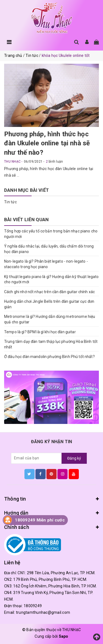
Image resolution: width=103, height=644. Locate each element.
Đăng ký (74, 458)
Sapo (64, 636)
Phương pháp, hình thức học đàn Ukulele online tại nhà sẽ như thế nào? (47, 143)
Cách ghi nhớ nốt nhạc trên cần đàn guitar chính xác (49, 292)
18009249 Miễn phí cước (40, 520)
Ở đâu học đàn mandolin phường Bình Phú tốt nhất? (49, 357)
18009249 (33, 606)
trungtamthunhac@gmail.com (43, 612)
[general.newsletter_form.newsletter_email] (36, 458)
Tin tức (10, 202)
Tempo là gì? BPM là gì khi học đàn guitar (40, 332)
